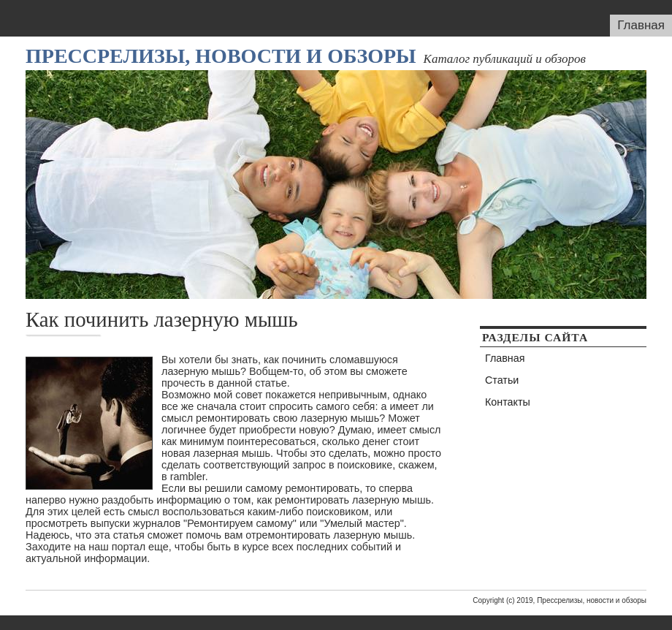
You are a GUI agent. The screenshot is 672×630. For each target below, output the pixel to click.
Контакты (508, 402)
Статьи (502, 380)
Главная (641, 25)
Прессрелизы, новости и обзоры (221, 56)
